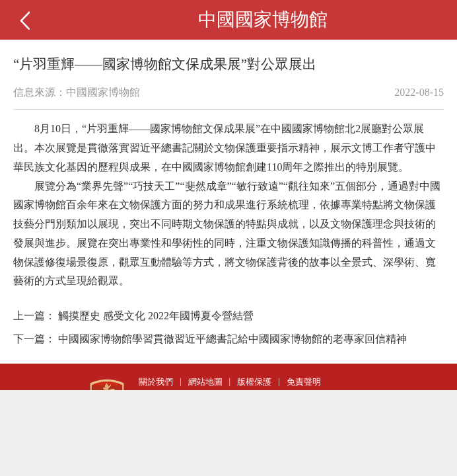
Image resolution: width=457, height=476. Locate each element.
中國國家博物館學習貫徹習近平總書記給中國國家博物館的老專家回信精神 (232, 339)
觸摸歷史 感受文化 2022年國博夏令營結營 (156, 316)
